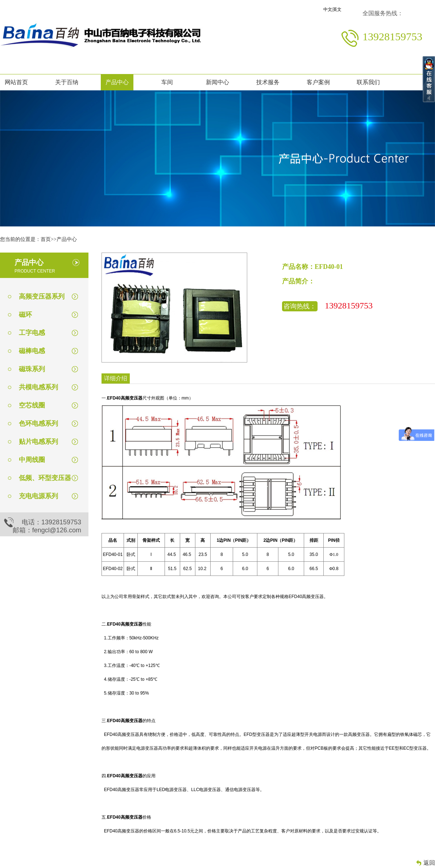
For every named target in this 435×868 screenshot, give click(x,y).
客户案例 (318, 82)
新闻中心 (217, 82)
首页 (46, 239)
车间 (167, 82)
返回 (429, 863)
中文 (328, 9)
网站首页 (16, 82)
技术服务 (268, 82)
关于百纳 (67, 82)
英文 (337, 9)
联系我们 (368, 82)
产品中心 (117, 82)
